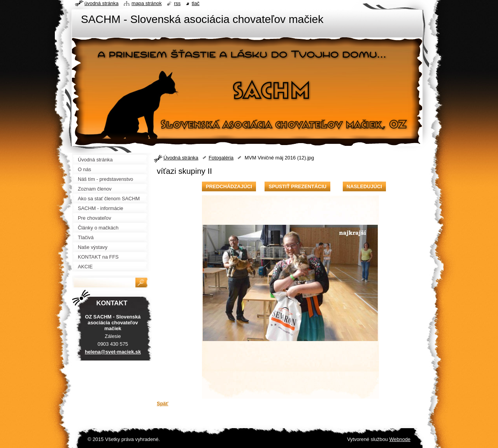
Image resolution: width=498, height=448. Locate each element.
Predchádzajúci (229, 186)
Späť (163, 403)
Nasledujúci (364, 186)
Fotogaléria (221, 158)
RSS (177, 3)
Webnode (400, 439)
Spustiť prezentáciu (297, 186)
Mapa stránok (147, 3)
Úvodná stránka (181, 158)
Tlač (196, 3)
